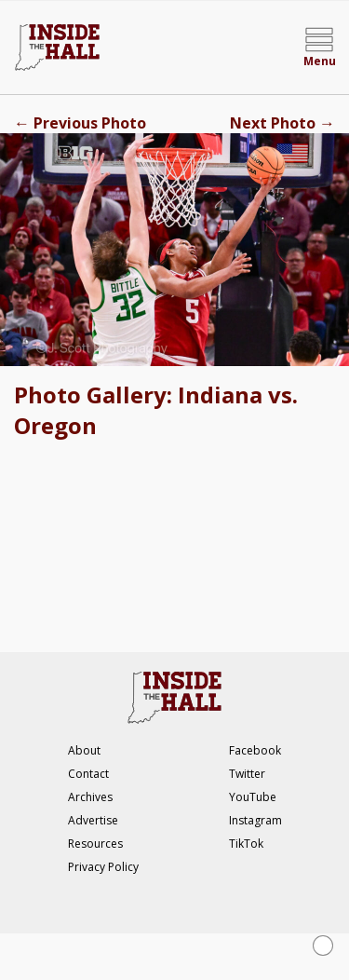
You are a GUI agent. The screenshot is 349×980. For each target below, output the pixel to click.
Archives (90, 797)
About (84, 750)
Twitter (247, 774)
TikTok (246, 844)
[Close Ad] (323, 946)
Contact (88, 774)
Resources (95, 844)
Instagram (255, 820)
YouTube (253, 797)
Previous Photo (80, 123)
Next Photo (282, 123)
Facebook (255, 750)
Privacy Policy (103, 867)
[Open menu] (319, 48)
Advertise (93, 820)
